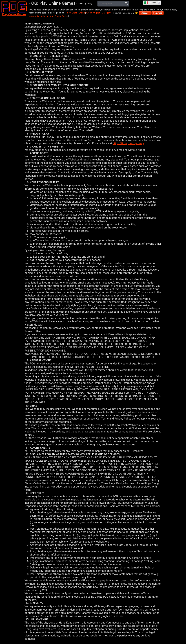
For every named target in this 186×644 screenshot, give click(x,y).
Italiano (150, 3)
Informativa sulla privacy (41, 16)
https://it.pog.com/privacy (128, 143)
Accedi (145, 13)
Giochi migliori (93, 13)
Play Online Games (14, 14)
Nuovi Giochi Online (75, 13)
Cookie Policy (61, 16)
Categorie (107, 13)
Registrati (158, 13)
